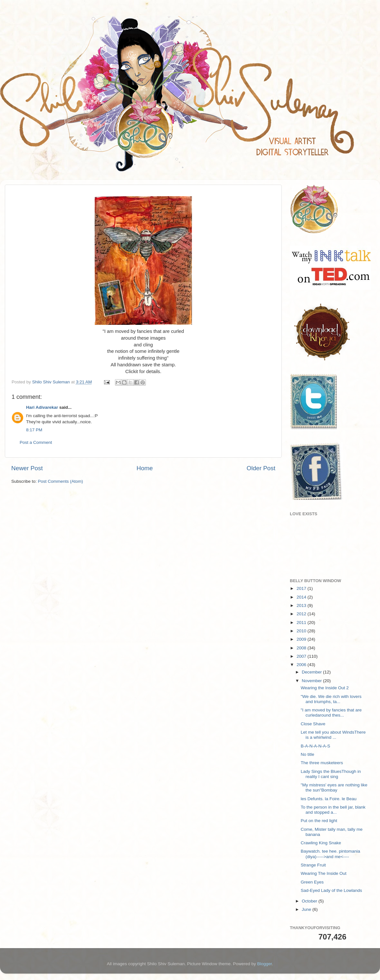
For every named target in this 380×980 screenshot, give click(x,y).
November (312, 681)
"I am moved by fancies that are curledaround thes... (331, 713)
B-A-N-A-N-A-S (316, 746)
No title (308, 754)
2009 (302, 639)
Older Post (261, 468)
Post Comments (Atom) (61, 481)
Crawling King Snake (321, 843)
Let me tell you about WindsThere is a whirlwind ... (333, 735)
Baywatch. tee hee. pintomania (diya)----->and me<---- (331, 854)
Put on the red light (319, 821)
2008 (302, 648)
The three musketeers (322, 763)
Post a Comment (36, 442)
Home (145, 468)
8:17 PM (34, 430)
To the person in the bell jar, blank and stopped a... (333, 810)
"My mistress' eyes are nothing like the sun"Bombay (334, 788)
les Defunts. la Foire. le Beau (329, 799)
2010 (302, 631)
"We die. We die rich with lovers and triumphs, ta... (331, 699)
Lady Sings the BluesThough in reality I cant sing (331, 774)
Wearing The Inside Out (324, 873)
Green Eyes (312, 882)
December (312, 672)
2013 (302, 605)
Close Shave (313, 724)
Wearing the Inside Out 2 (325, 688)
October (310, 901)
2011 (302, 623)
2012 (302, 614)
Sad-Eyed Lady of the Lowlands (332, 890)
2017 (302, 588)
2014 (302, 597)
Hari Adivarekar (42, 407)
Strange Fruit (313, 865)
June (307, 909)
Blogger (265, 964)
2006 (302, 665)
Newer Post (27, 468)
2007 (302, 656)
